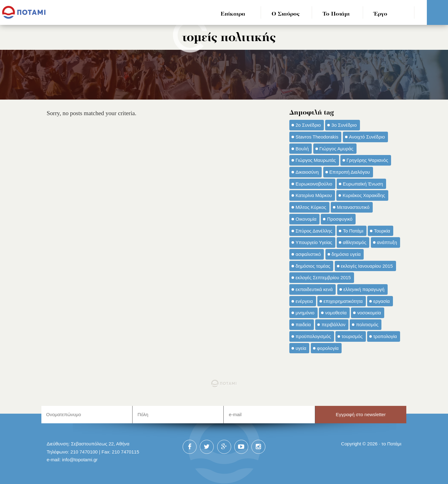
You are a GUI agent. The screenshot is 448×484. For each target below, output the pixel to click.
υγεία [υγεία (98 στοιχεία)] (301, 348)
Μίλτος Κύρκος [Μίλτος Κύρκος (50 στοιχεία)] (311, 207)
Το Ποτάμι (336, 14)
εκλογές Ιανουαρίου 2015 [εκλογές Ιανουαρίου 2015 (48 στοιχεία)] (367, 266)
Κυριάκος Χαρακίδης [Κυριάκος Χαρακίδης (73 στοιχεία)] (364, 195)
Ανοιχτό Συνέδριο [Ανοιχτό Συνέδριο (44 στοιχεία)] (367, 137)
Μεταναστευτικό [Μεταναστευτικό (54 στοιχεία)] (353, 207)
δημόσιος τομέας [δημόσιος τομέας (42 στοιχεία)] (313, 266)
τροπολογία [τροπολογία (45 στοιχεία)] (385, 336)
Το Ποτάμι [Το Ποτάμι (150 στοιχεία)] (353, 231)
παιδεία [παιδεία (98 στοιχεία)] (303, 324)
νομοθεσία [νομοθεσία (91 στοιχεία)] (336, 313)
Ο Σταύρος (286, 14)
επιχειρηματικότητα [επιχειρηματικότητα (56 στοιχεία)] (343, 301)
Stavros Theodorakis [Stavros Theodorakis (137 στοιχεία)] (317, 137)
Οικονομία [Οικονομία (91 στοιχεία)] (306, 219)
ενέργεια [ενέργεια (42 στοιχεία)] (304, 301)
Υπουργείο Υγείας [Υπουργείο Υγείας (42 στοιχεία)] (314, 242)
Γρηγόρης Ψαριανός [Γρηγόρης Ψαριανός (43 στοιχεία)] (367, 160)
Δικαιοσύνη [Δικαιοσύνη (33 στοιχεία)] (307, 172)
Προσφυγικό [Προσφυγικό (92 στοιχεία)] (340, 219)
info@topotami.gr (80, 460)
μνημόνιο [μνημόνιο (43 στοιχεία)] (305, 313)
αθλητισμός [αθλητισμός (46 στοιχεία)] (355, 242)
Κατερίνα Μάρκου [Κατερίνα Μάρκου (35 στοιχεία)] (314, 195)
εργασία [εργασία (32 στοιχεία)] (382, 301)
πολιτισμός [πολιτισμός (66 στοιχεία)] (367, 324)
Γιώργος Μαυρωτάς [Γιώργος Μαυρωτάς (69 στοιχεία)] (316, 160)
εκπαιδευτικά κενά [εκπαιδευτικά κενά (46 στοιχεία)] (314, 289)
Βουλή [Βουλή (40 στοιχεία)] (302, 149)
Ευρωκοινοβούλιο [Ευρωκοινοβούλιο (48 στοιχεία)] (314, 184)
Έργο (381, 14)
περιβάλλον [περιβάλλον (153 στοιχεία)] (333, 324)
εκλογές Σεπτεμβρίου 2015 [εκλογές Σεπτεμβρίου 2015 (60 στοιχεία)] (323, 277)
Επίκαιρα (233, 14)
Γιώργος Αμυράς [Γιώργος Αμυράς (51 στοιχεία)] (336, 149)
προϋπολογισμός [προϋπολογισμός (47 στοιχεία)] (313, 336)
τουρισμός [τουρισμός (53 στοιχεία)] (352, 336)
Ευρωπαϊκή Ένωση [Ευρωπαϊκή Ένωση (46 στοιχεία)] (363, 184)
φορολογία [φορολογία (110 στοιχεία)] (328, 348)
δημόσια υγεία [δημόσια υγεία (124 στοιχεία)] (346, 254)
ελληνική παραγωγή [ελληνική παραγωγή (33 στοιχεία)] (364, 289)
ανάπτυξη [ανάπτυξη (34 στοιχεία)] (387, 242)
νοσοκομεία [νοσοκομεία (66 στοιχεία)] (369, 313)
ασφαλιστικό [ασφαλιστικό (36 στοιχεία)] (308, 254)
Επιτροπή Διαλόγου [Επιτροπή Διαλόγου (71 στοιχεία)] (350, 172)
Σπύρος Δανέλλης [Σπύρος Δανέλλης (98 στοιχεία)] (314, 231)
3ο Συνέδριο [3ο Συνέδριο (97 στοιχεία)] (344, 125)
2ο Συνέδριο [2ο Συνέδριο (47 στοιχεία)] (308, 125)
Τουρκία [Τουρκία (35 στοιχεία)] (382, 231)
